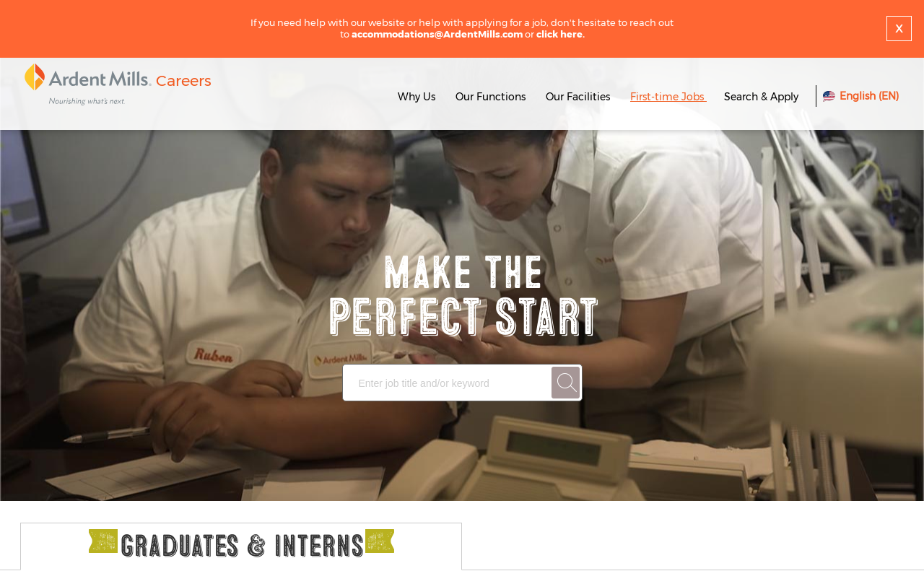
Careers (184, 80)
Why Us (417, 97)
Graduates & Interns (241, 547)
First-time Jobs (668, 97)
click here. (561, 34)
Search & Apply (761, 97)
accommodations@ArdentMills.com (437, 34)
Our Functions (491, 97)
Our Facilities (578, 97)
